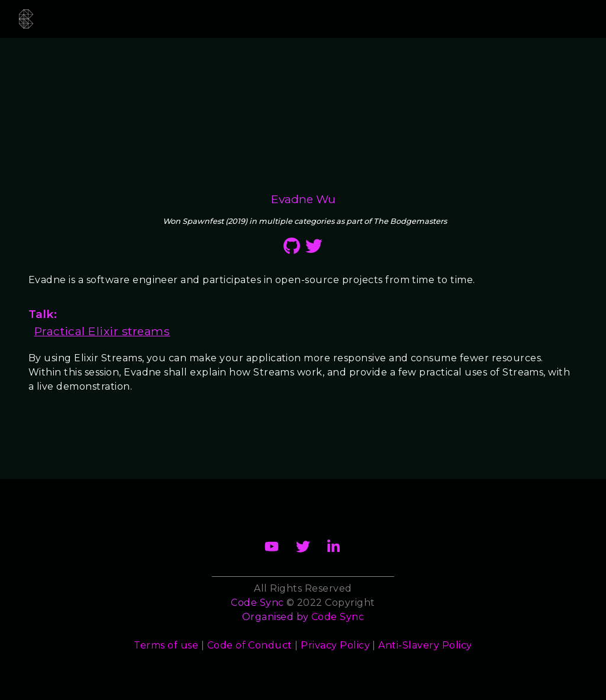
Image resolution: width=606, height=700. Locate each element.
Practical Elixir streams (102, 331)
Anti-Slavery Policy (425, 645)
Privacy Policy (335, 645)
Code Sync (338, 617)
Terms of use (166, 645)
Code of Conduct (250, 645)
